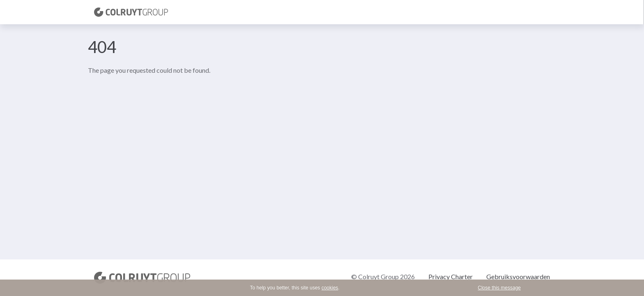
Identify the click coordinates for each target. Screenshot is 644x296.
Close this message (499, 288)
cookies (330, 288)
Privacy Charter (451, 276)
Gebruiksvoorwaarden (518, 276)
